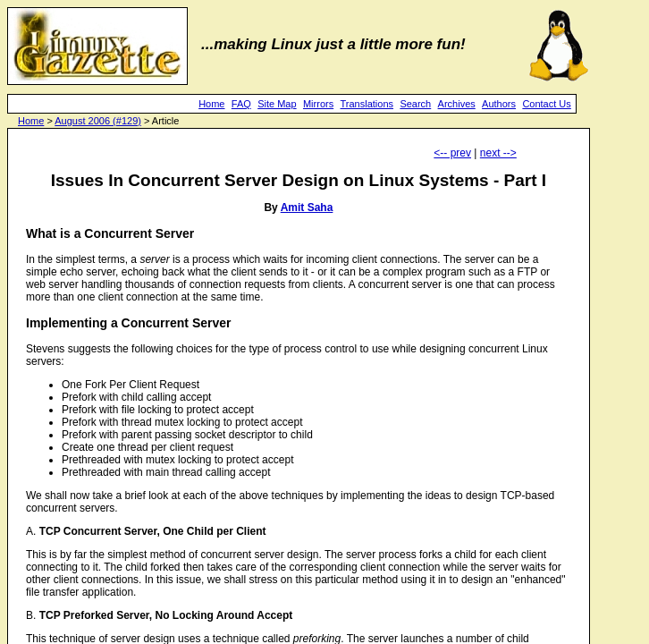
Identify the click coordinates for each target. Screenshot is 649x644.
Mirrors (318, 104)
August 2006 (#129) (98, 121)
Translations (367, 104)
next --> (498, 153)
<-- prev (452, 153)
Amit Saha (307, 208)
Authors (499, 104)
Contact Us (546, 104)
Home (211, 104)
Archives (457, 104)
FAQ (241, 104)
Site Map (277, 104)
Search (415, 104)
